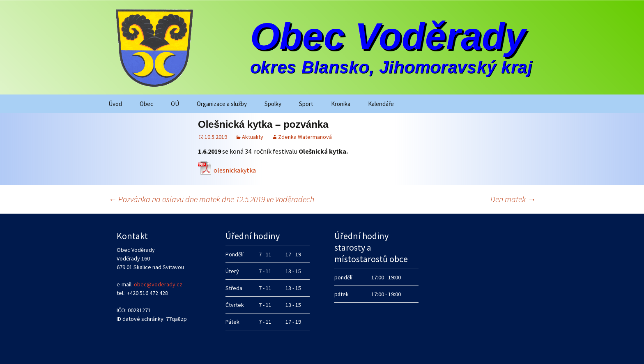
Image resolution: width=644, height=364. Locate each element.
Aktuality (253, 137)
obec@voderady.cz (158, 284)
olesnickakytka (235, 170)
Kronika (341, 104)
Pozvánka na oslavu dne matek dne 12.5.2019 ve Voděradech (211, 199)
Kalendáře (381, 104)
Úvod (115, 104)
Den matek (513, 199)
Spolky (273, 104)
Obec (146, 104)
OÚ (175, 104)
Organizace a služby (222, 104)
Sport (306, 104)
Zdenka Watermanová (305, 137)
